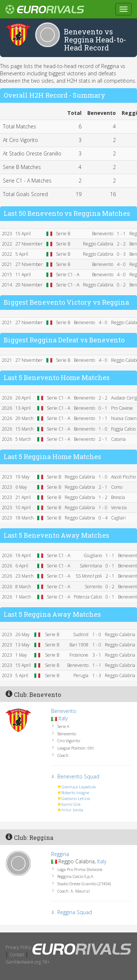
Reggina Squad (75, 912)
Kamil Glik (71, 804)
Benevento (64, 711)
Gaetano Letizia (76, 798)
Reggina (60, 854)
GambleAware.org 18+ (28, 962)
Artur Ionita (72, 810)
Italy (63, 718)
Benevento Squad (78, 776)
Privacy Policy (18, 947)
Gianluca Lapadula (79, 787)
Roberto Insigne (75, 793)
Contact (17, 955)
